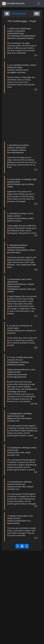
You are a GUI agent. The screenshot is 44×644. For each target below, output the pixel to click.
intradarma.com (13, 4)
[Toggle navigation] (39, 4)
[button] (17, 546)
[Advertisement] (22, 117)
